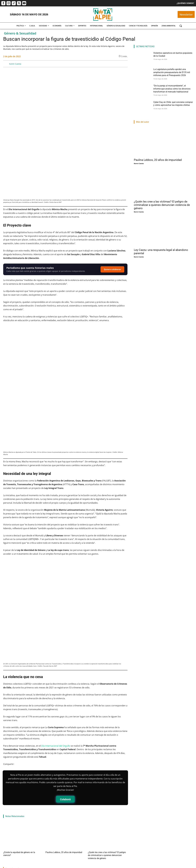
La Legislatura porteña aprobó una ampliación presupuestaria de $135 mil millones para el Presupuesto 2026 (65, 831)
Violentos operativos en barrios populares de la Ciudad (22, 826)
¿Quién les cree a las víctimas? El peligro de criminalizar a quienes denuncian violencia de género (162, 205)
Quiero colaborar (112, 218)
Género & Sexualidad (20, 33)
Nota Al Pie (94, 842)
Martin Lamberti (9, 832)
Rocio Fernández (52, 842)
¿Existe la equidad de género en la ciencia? (19, 785)
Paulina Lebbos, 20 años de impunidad (60, 785)
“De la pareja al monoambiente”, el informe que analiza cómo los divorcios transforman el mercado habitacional (106, 831)
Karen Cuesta (15, 64)
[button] (181, 26)
